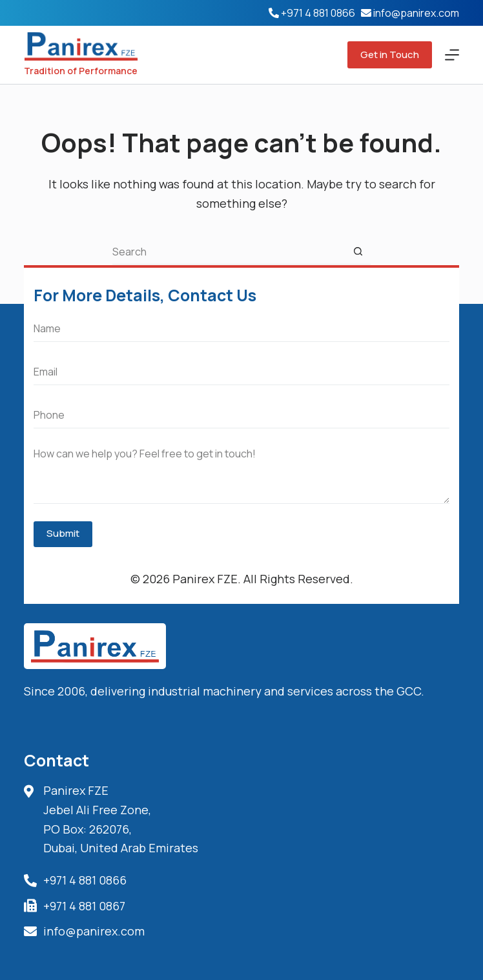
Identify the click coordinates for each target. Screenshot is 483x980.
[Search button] (358, 252)
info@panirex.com (416, 13)
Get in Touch (390, 55)
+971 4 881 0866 (318, 13)
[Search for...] (229, 252)
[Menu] (452, 55)
